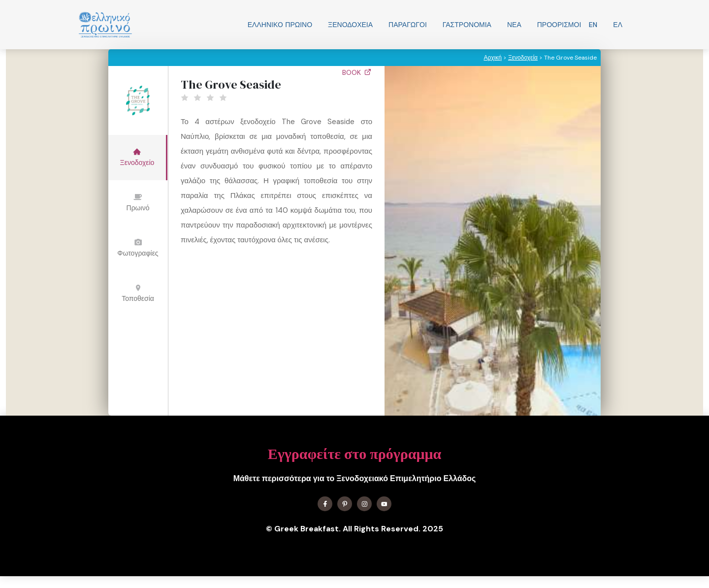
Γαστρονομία (467, 25)
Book (357, 72)
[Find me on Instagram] (364, 504)
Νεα (514, 25)
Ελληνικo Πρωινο (280, 25)
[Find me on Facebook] (325, 504)
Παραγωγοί (408, 25)
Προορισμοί (559, 25)
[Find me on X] (345, 504)
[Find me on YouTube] (384, 504)
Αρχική (492, 58)
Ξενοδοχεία (350, 25)
